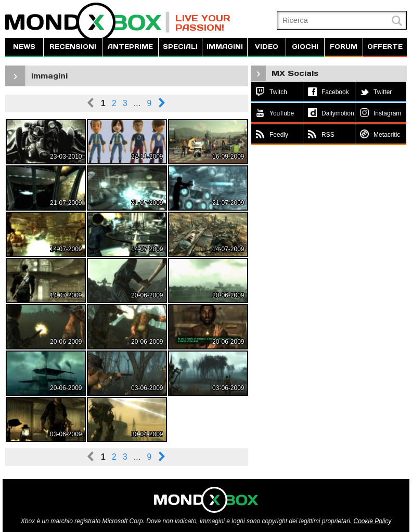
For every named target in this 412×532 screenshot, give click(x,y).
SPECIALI (180, 47)
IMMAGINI (225, 47)
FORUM (344, 47)
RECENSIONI (73, 47)
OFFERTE (385, 47)
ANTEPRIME (130, 47)
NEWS (24, 47)
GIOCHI (305, 47)
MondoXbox (87, 22)
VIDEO (267, 47)
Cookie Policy (372, 521)
